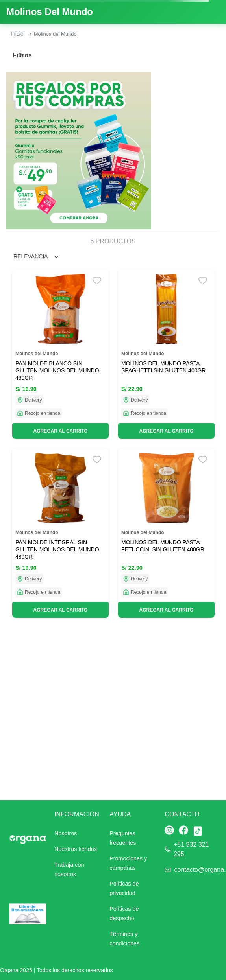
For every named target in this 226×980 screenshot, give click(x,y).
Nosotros (66, 833)
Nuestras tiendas (76, 849)
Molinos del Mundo (55, 34)
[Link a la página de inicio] (17, 34)
